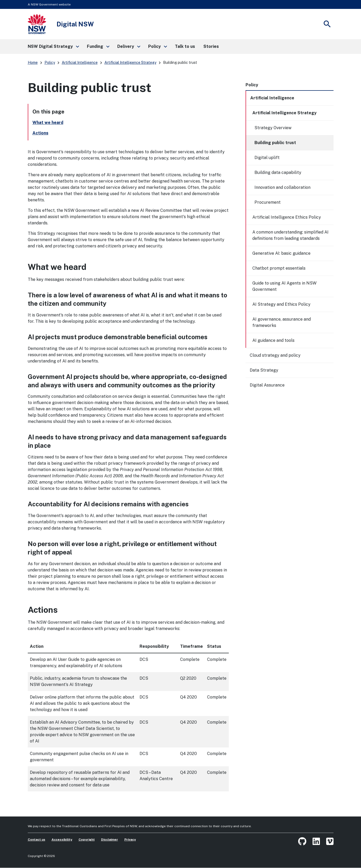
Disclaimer (110, 839)
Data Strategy (264, 370)
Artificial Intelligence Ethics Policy (287, 217)
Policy (50, 63)
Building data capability (278, 172)
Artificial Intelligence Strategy (130, 63)
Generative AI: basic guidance (281, 253)
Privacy (130, 839)
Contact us (37, 839)
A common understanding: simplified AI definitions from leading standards (290, 235)
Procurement (268, 202)
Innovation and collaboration (282, 187)
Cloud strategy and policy (275, 355)
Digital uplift (267, 158)
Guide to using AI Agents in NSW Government (284, 286)
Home (33, 63)
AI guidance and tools (273, 340)
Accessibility (62, 839)
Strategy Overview (273, 128)
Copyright (87, 839)
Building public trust (275, 143)
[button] (53, 47)
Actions (40, 133)
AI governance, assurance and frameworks (282, 322)
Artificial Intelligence (80, 63)
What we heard (48, 123)
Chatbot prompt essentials (279, 268)
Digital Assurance (267, 385)
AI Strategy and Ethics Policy (281, 304)
